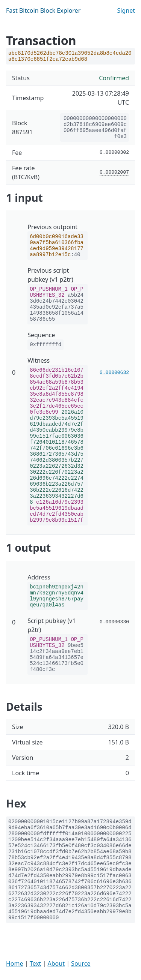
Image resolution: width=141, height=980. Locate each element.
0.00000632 (114, 372)
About (56, 963)
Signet (126, 11)
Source (81, 963)
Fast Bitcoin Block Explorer (43, 11)
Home (15, 963)
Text (36, 963)
